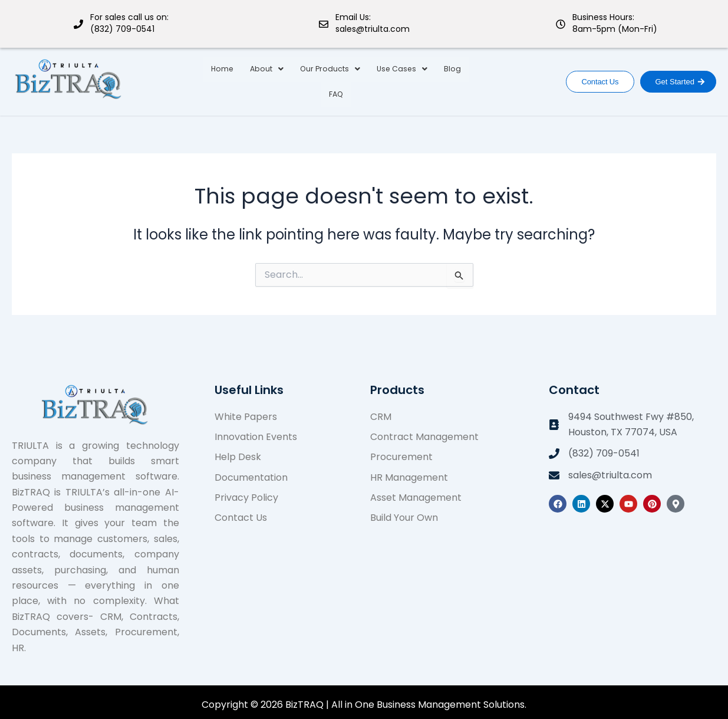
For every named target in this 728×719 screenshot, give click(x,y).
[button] (253, 79)
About (253, 79)
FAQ (465, 79)
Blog (434, 79)
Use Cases (384, 79)
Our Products (314, 79)
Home (210, 79)
